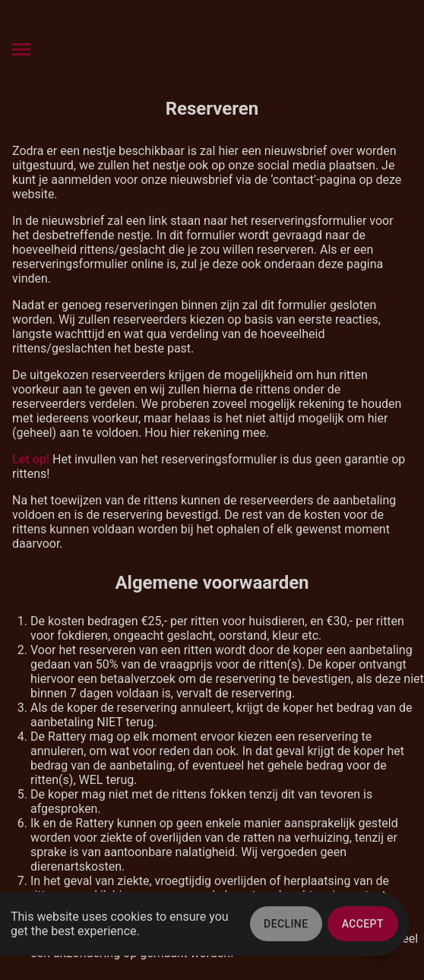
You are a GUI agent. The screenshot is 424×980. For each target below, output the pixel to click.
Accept (363, 924)
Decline (286, 924)
